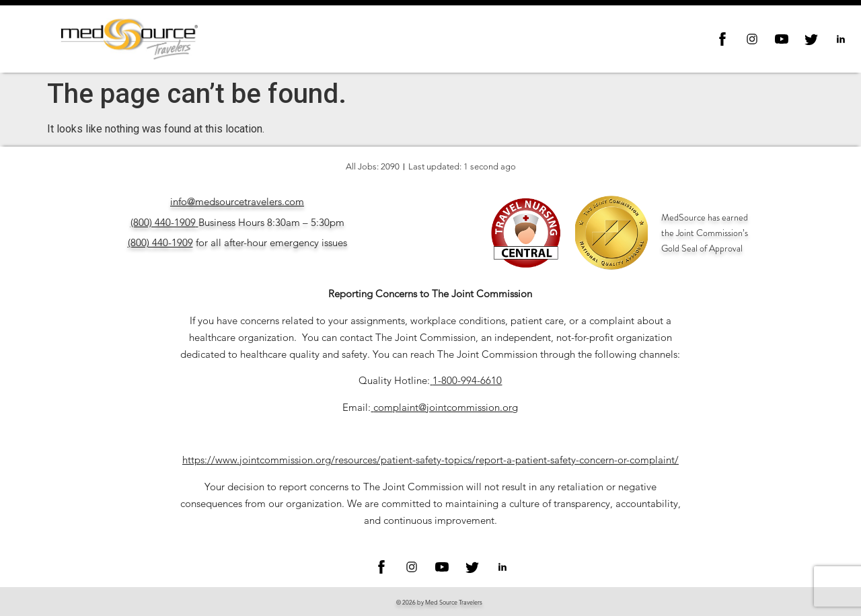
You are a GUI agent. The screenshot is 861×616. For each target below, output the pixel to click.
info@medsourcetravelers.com (237, 201)
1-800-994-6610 (467, 380)
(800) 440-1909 (163, 222)
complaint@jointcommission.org (446, 407)
